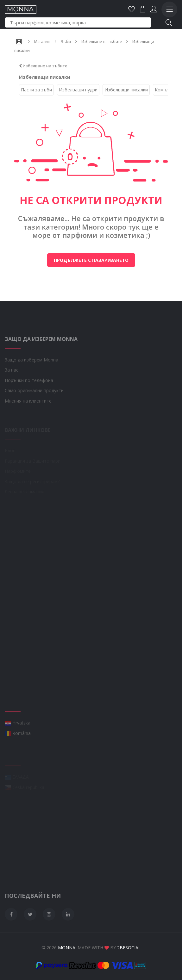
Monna (67, 948)
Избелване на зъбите (102, 42)
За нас (12, 382)
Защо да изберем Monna (31, 372)
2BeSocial (129, 948)
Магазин (42, 42)
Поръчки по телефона (29, 392)
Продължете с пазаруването (91, 260)
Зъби (66, 42)
